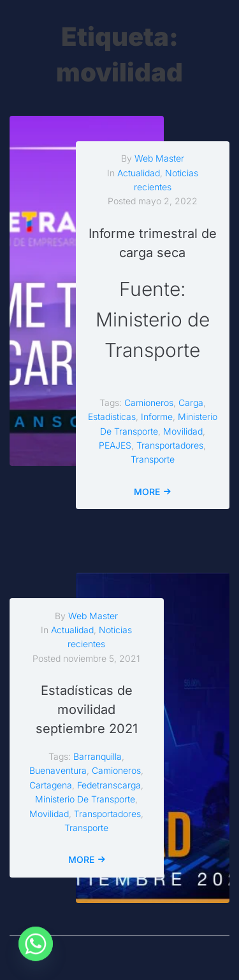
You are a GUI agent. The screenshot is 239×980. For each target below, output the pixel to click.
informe (157, 416)
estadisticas (112, 416)
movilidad (183, 431)
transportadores (170, 445)
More (147, 492)
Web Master (159, 158)
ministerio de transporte (85, 799)
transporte (153, 459)
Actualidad (139, 173)
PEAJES (115, 445)
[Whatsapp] (36, 947)
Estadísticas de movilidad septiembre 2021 (87, 710)
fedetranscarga (109, 785)
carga (191, 402)
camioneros (149, 402)
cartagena (51, 785)
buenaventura (58, 770)
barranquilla (98, 756)
